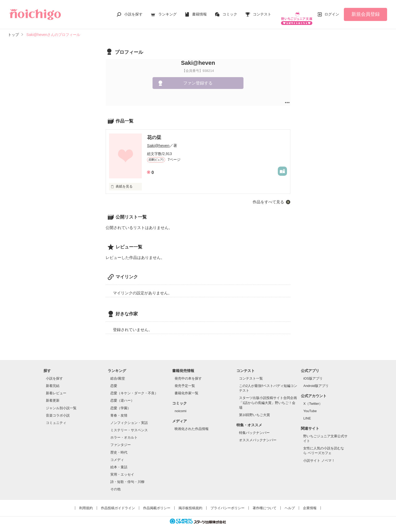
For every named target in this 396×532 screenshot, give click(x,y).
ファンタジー (121, 440)
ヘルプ (290, 503)
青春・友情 (119, 410)
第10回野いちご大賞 (254, 410)
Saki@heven (158, 140)
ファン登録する (198, 78)
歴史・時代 (119, 447)
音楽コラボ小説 (58, 410)
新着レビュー (56, 388)
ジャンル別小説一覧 (61, 403)
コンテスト (262, 12)
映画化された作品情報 (192, 424)
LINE (307, 413)
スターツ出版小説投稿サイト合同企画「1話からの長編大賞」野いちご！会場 (268, 397)
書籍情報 (199, 12)
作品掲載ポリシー (157, 503)
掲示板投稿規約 (190, 503)
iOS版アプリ (313, 373)
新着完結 (53, 381)
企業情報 (310, 503)
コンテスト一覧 (251, 373)
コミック (230, 12)
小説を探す (133, 12)
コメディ (117, 454)
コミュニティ (56, 417)
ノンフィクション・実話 (129, 417)
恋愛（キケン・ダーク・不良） (134, 388)
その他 (115, 484)
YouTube (310, 406)
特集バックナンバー (254, 427)
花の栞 (154, 132)
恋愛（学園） (121, 403)
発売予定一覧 (185, 381)
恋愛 (114, 381)
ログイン (332, 12)
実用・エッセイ (122, 469)
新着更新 (53, 395)
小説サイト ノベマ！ (319, 455)
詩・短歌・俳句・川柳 (127, 477)
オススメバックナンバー (258, 435)
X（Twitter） (313, 398)
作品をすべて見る (268, 196)
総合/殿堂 (118, 373)
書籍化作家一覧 (186, 388)
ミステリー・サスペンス (129, 425)
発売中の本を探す (188, 373)
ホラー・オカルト (124, 432)
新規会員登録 (366, 12)
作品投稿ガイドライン (118, 503)
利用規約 (86, 503)
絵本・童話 (119, 462)
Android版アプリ (316, 381)
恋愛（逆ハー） (122, 395)
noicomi (180, 406)
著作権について (265, 503)
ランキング (167, 12)
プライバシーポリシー (227, 503)
